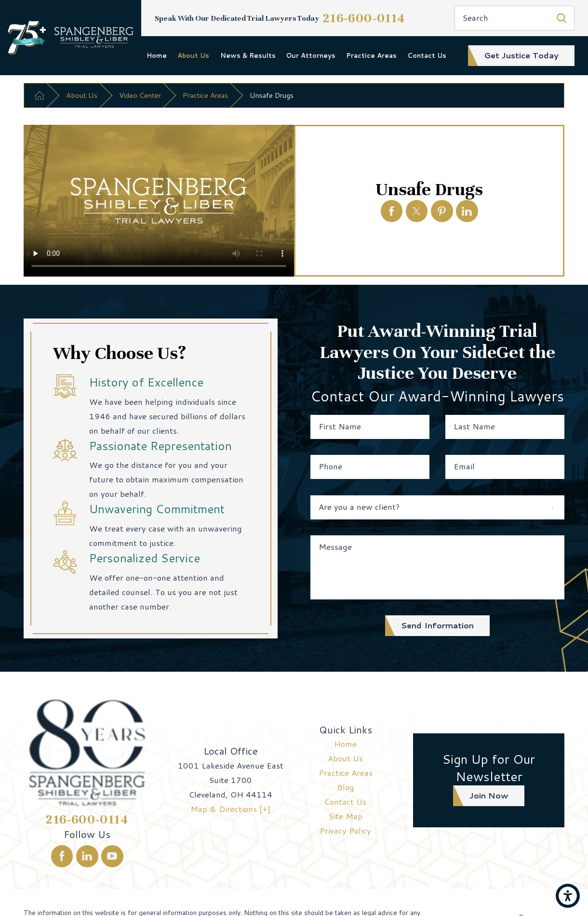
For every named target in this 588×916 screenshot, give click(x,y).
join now (489, 795)
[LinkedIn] (87, 856)
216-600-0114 (364, 18)
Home (157, 55)
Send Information (437, 625)
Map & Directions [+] (230, 809)
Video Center (140, 95)
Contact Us (427, 55)
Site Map (346, 816)
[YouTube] (112, 856)
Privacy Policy (345, 830)
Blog (346, 787)
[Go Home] (40, 96)
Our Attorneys (311, 55)
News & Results (248, 55)
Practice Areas (371, 55)
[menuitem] (157, 55)
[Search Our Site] (562, 18)
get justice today (521, 55)
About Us (193, 55)
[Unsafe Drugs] (392, 211)
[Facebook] (62, 856)
